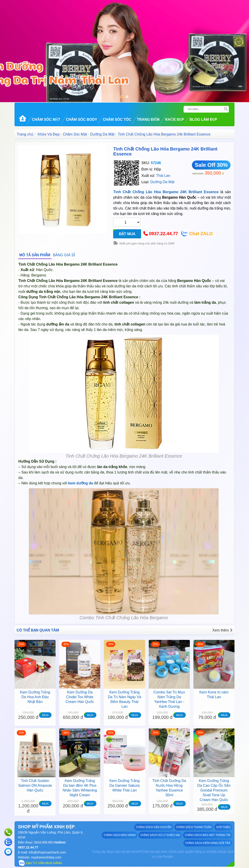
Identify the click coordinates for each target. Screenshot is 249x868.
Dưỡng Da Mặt (102, 134)
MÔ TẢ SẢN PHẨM (35, 255)
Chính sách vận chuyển (154, 827)
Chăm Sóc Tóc (117, 120)
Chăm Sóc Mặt (46, 120)
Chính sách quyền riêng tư (187, 852)
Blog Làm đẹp (203, 120)
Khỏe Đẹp (174, 120)
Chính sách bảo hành (120, 835)
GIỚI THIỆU (223, 827)
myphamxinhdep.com (46, 857)
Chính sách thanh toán (194, 827)
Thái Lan (163, 176)
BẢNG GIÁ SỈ (64, 255)
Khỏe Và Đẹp (49, 134)
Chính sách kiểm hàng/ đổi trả (208, 843)
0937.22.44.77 (164, 234)
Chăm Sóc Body (82, 120)
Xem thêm (222, 630)
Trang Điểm (148, 120)
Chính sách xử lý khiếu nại (160, 835)
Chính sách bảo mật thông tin (208, 835)
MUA (45, 715)
